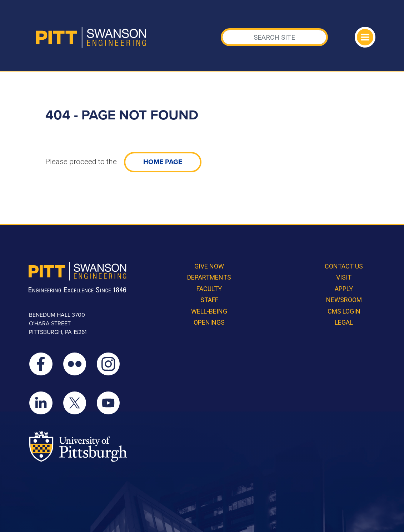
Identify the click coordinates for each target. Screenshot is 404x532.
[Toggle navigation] (365, 37)
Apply (344, 289)
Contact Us (344, 266)
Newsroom (344, 300)
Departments (209, 277)
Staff (209, 300)
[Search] (274, 37)
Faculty (209, 289)
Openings (209, 322)
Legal (344, 322)
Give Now (209, 266)
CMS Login (344, 311)
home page (163, 162)
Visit (344, 277)
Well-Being (209, 311)
